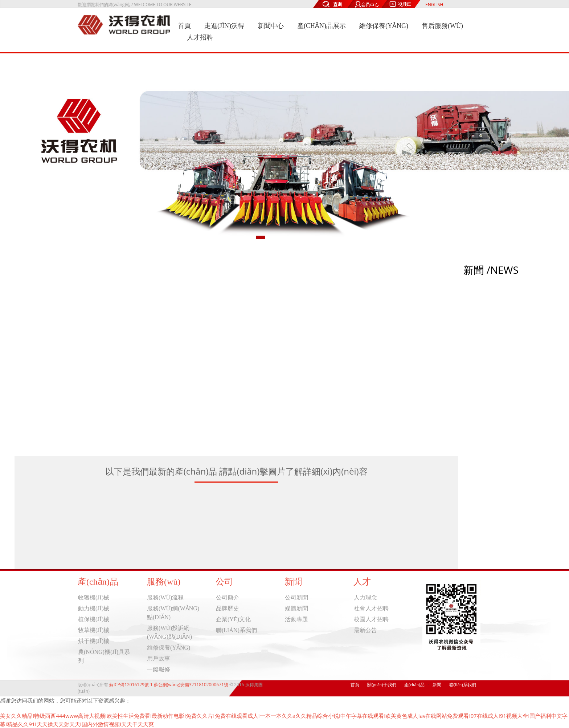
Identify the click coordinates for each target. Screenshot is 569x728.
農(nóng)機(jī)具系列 (104, 656)
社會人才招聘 (371, 608)
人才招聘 (200, 37)
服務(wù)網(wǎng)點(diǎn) (173, 613)
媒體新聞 (296, 608)
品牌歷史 (228, 608)
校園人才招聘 (371, 619)
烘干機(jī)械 (94, 641)
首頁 (184, 26)
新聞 (437, 685)
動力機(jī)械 (94, 608)
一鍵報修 (159, 669)
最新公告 (365, 630)
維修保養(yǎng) (384, 26)
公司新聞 (296, 597)
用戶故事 (159, 658)
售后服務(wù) (442, 26)
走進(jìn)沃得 (224, 26)
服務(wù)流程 (165, 597)
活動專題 (296, 619)
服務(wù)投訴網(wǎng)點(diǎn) (169, 632)
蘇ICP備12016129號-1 (131, 685)
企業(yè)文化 (233, 619)
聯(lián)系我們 (236, 630)
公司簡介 (228, 597)
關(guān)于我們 (382, 685)
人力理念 (365, 597)
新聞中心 (271, 26)
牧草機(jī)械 (94, 630)
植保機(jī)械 (94, 619)
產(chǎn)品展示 (322, 26)
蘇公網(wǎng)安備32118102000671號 (191, 685)
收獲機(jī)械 (94, 597)
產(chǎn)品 (414, 685)
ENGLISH (434, 5)
